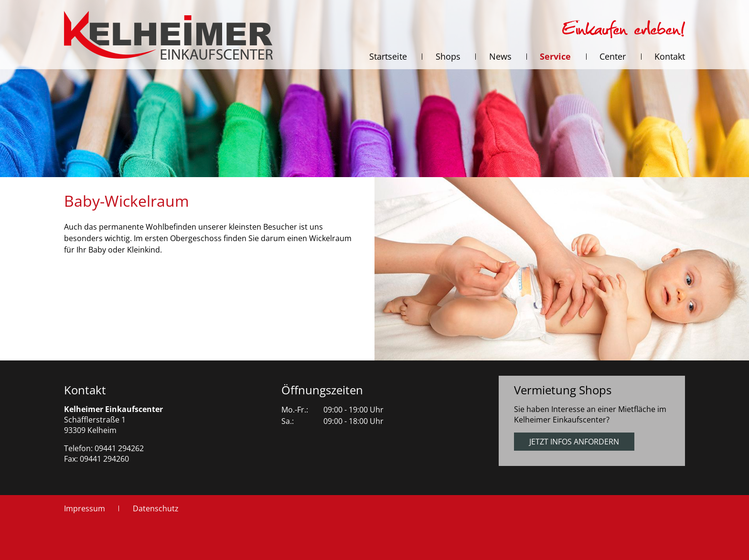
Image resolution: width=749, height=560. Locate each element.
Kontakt (85, 390)
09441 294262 (119, 448)
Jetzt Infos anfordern (574, 442)
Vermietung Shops (563, 390)
